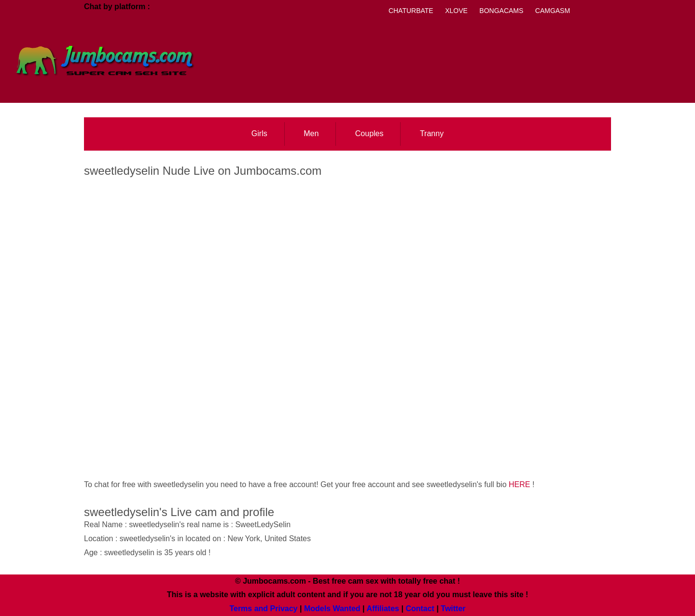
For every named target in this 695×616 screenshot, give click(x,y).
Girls (259, 133)
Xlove (456, 11)
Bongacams (501, 11)
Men (311, 133)
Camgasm (553, 11)
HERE (519, 484)
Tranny (432, 133)
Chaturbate (411, 11)
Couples (369, 133)
